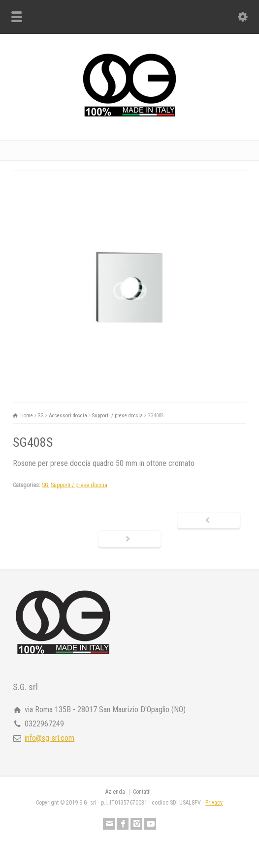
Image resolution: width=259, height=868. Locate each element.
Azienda (115, 792)
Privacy (214, 803)
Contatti (142, 792)
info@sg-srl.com (49, 738)
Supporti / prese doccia (79, 485)
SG (45, 485)
